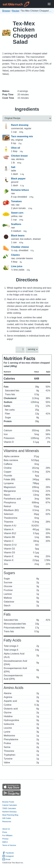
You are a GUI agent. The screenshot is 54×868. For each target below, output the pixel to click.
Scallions (16, 224)
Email (6, 859)
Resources (7, 821)
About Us (6, 829)
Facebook (8, 853)
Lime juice (17, 266)
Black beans (18, 236)
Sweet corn (17, 213)
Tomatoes (16, 201)
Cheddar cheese (20, 247)
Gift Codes (7, 818)
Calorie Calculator (10, 805)
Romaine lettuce (20, 190)
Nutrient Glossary (9, 812)
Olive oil (16, 148)
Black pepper (18, 179)
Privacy (5, 839)
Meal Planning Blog (10, 815)
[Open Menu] (49, 4)
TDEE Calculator (9, 808)
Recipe (16, 11)
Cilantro (15, 255)
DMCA (5, 842)
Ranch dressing (20, 125)
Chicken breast (19, 156)
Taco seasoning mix (22, 136)
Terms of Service (9, 845)
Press (5, 832)
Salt (13, 167)
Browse (6, 11)
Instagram (8, 856)
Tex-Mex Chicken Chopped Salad (25, 33)
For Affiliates (7, 835)
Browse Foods (8, 802)
